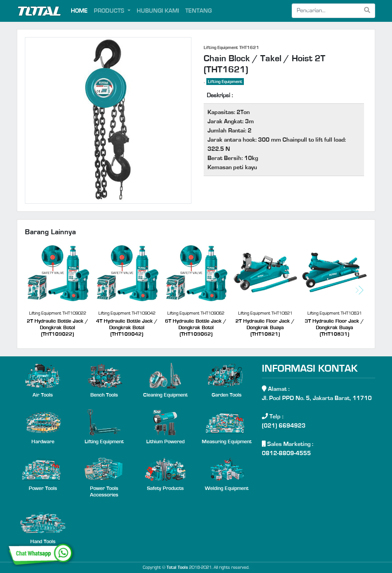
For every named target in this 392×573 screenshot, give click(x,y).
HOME (79, 11)
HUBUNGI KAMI (158, 11)
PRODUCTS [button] (110, 11)
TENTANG (198, 11)
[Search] (326, 11)
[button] (359, 290)
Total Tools (177, 567)
